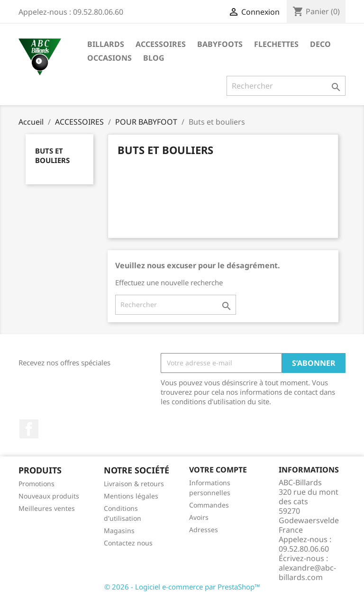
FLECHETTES (276, 44)
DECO (320, 44)
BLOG (154, 58)
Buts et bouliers (52, 155)
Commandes (209, 505)
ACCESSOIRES (161, 44)
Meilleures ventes (47, 508)
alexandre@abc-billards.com (307, 572)
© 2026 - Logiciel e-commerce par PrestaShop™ (182, 587)
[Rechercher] (286, 86)
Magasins (119, 531)
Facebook (29, 429)
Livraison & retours (134, 484)
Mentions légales (131, 496)
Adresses (204, 530)
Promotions (36, 484)
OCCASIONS (109, 58)
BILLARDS (106, 44)
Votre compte (218, 470)
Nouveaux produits (49, 496)
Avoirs (199, 517)
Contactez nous (128, 543)
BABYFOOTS (220, 44)
